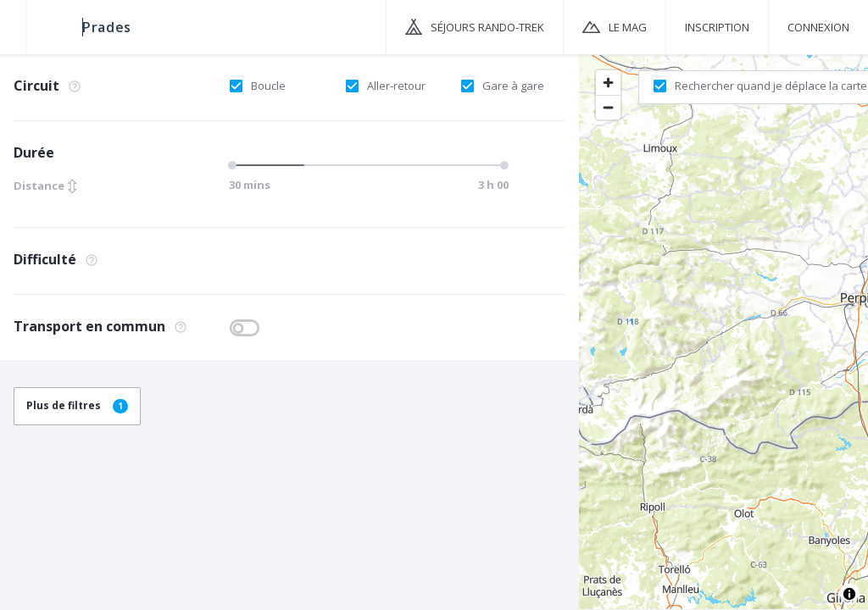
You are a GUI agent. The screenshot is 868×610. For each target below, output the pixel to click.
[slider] (235, 165)
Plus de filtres (77, 405)
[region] (723, 331)
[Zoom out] (608, 107)
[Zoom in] (608, 83)
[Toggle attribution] (849, 594)
